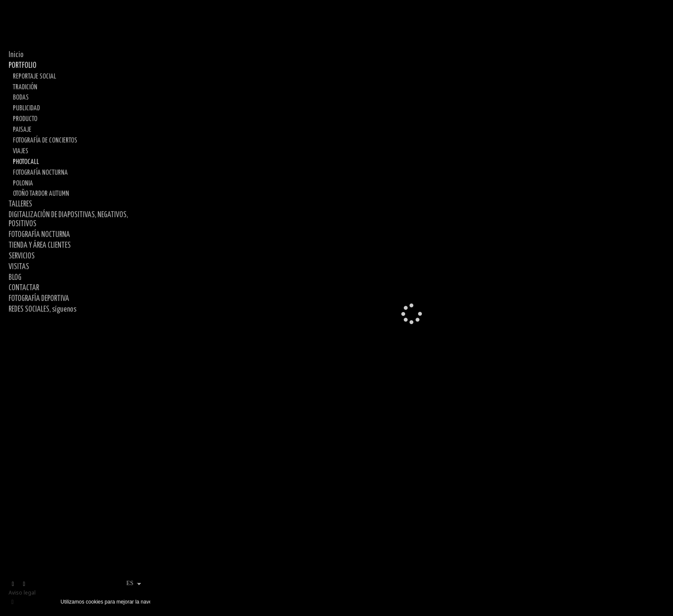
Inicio (16, 55)
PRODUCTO (25, 119)
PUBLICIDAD (26, 108)
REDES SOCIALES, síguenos (42, 310)
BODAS (21, 97)
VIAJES (21, 151)
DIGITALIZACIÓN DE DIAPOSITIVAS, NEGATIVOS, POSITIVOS (68, 220)
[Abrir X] (13, 584)
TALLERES (20, 204)
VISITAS (19, 267)
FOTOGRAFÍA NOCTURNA (40, 173)
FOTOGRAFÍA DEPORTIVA (39, 299)
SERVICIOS (22, 256)
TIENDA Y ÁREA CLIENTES (40, 246)
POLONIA (23, 183)
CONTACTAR (24, 288)
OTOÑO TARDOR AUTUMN (41, 194)
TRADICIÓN (25, 87)
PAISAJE (22, 130)
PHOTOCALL (26, 162)
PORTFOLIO (23, 66)
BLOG (15, 278)
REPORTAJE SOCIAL (35, 76)
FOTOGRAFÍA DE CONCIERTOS (45, 140)
